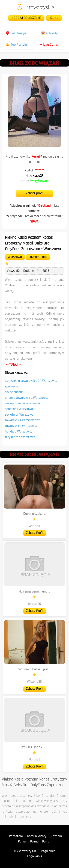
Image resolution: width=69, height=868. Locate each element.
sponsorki (11, 387)
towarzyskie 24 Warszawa (23, 420)
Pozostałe (16, 836)
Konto (54, 18)
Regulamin (48, 851)
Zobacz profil (34, 194)
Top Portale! (17, 45)
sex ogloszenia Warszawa (22, 404)
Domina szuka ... (34, 514)
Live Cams (51, 45)
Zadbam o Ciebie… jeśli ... (34, 670)
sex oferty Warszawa (19, 415)
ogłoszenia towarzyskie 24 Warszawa (31, 381)
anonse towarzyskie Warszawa (26, 398)
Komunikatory (37, 836)
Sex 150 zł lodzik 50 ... (34, 747)
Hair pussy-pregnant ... (34, 592)
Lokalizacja (16, 33)
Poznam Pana (38, 257)
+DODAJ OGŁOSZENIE (26, 18)
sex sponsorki (14, 392)
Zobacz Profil (34, 533)
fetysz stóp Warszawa (20, 437)
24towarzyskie (35, 8)
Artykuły (49, 33)
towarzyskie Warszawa (21, 426)
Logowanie (34, 856)
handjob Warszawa (18, 432)
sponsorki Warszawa (19, 409)
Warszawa (15, 257)
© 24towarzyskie (25, 851)
